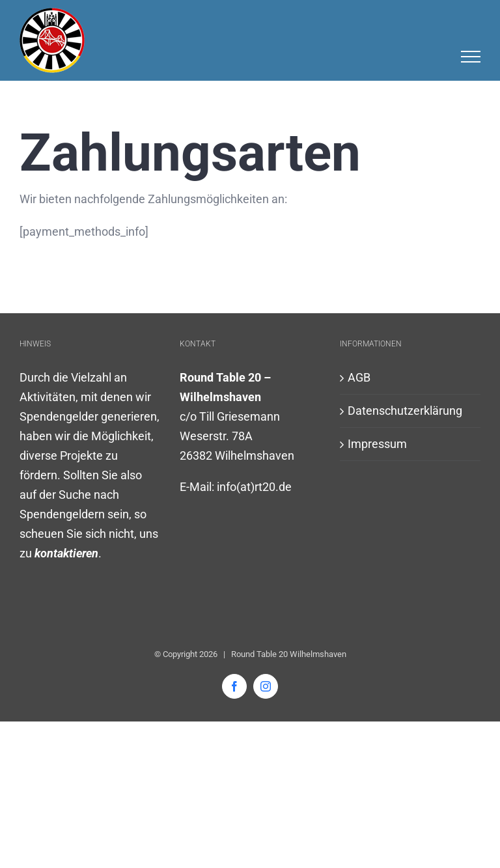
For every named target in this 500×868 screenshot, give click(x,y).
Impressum (377, 444)
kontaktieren (66, 553)
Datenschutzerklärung (405, 411)
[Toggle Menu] (471, 57)
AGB (359, 377)
